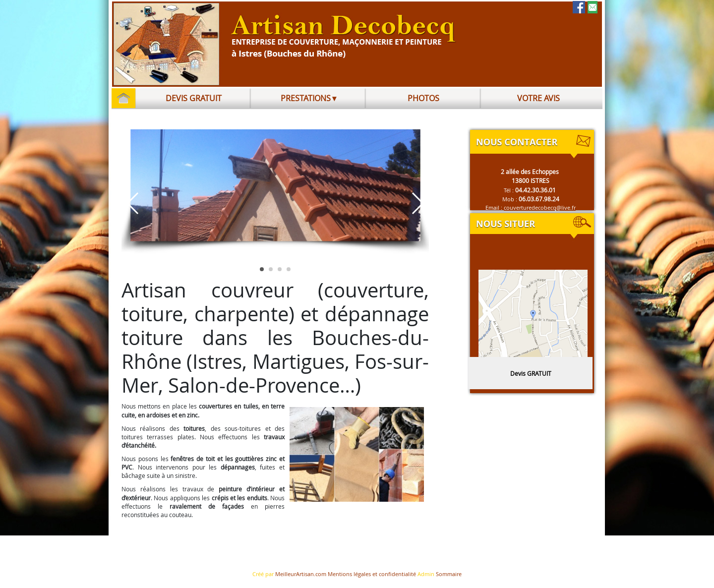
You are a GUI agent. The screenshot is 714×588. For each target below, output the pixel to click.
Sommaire (449, 574)
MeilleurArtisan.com (301, 574)
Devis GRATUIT (531, 373)
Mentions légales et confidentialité (372, 574)
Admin (426, 574)
